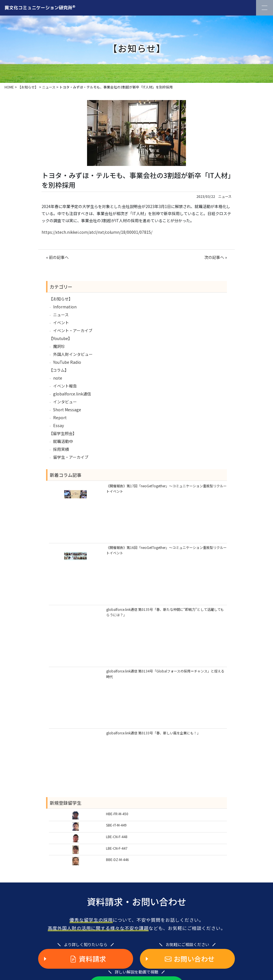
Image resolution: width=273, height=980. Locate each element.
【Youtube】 (60, 338)
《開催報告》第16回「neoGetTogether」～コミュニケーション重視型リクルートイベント (166, 550)
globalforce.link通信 (72, 394)
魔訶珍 (59, 346)
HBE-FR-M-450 (117, 814)
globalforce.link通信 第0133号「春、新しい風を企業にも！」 (153, 733)
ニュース (225, 196)
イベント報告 (65, 386)
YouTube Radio (67, 362)
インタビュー (65, 402)
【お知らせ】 (61, 299)
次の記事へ (214, 257)
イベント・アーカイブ (73, 330)
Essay (58, 425)
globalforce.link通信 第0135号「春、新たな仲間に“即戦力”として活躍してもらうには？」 (165, 612)
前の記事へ (59, 257)
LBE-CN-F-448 (117, 837)
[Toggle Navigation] (265, 8)
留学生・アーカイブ (71, 457)
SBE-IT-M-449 (116, 825)
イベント (61, 323)
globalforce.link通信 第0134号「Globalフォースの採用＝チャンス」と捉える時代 (165, 674)
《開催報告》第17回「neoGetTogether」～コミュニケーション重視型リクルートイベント (166, 488)
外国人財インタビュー (73, 354)
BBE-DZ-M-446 (117, 859)
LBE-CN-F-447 (117, 848)
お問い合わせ (190, 959)
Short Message (67, 410)
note (58, 378)
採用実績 (61, 449)
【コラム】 (59, 370)
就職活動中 (63, 441)
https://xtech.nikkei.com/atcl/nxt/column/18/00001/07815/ (97, 232)
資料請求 (88, 959)
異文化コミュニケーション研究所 (40, 7)
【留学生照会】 (63, 433)
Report (60, 417)
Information (65, 307)
